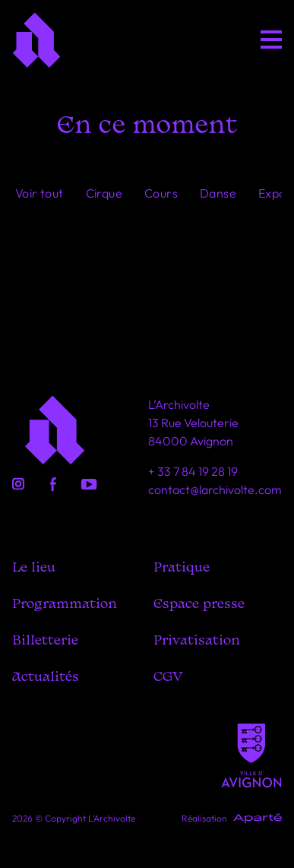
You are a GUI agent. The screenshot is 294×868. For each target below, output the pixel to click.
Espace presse (199, 605)
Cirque (104, 193)
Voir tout (40, 193)
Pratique (182, 568)
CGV (168, 678)
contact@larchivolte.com (215, 489)
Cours (161, 193)
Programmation (65, 605)
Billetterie (45, 641)
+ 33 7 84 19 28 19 (193, 471)
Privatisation (197, 641)
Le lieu (34, 568)
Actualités (46, 678)
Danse (218, 193)
